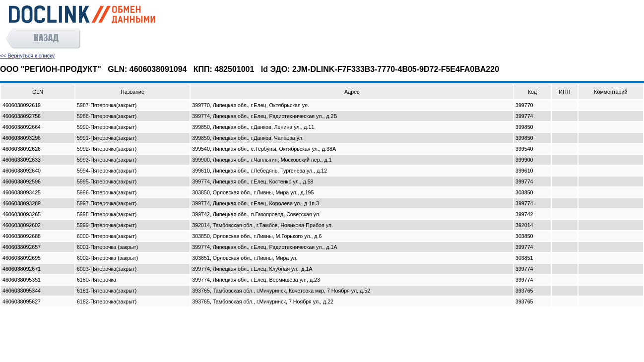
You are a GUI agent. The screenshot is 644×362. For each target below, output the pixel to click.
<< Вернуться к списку (27, 56)
